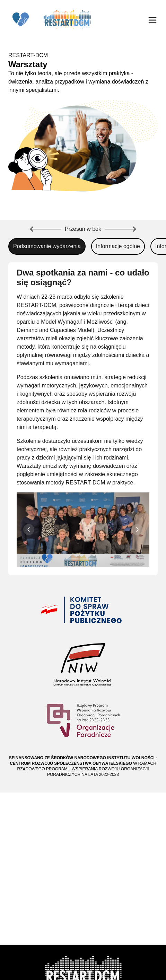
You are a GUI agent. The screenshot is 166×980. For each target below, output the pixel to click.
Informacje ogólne (118, 246)
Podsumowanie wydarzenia (47, 246)
